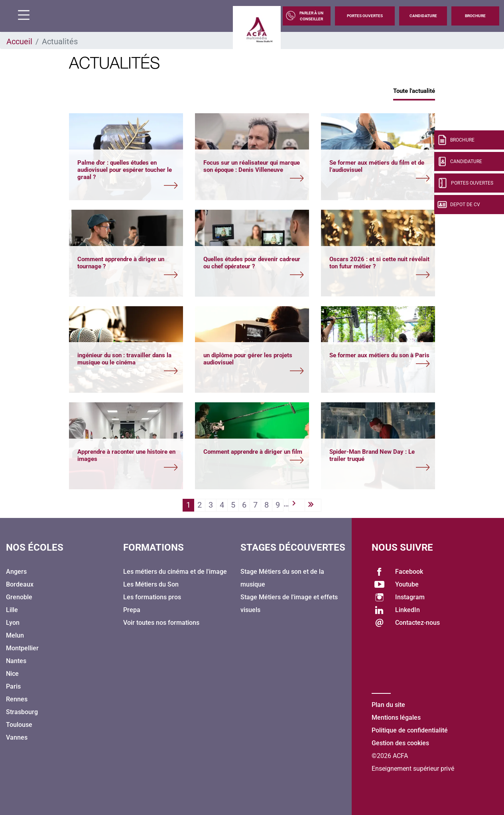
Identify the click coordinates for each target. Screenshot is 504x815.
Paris (13, 686)
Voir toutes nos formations (161, 623)
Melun (15, 635)
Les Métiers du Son (151, 584)
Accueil (19, 41)
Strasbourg (22, 712)
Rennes (17, 699)
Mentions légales (396, 718)
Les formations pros (152, 597)
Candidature (423, 16)
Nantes (16, 661)
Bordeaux (20, 584)
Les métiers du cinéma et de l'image (175, 572)
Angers (16, 572)
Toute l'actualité (414, 91)
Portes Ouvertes (365, 16)
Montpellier (22, 648)
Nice (12, 674)
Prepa (132, 610)
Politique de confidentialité (410, 730)
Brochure (475, 16)
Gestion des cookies (400, 743)
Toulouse (19, 725)
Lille (12, 610)
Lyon (13, 623)
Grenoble (19, 597)
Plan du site (388, 705)
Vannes (17, 737)
